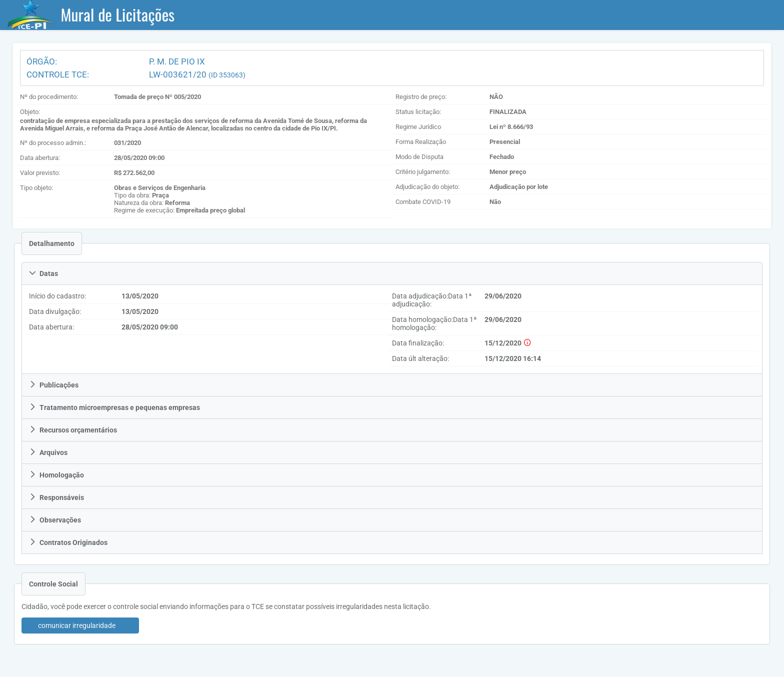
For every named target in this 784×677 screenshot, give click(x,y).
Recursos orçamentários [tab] (73, 430)
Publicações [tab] (54, 385)
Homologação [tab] (56, 475)
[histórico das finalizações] (527, 343)
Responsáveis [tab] (56, 497)
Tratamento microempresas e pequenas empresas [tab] (114, 407)
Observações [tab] (55, 520)
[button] (80, 625)
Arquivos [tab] (48, 452)
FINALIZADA (508, 112)
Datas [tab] (43, 273)
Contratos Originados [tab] (68, 542)
